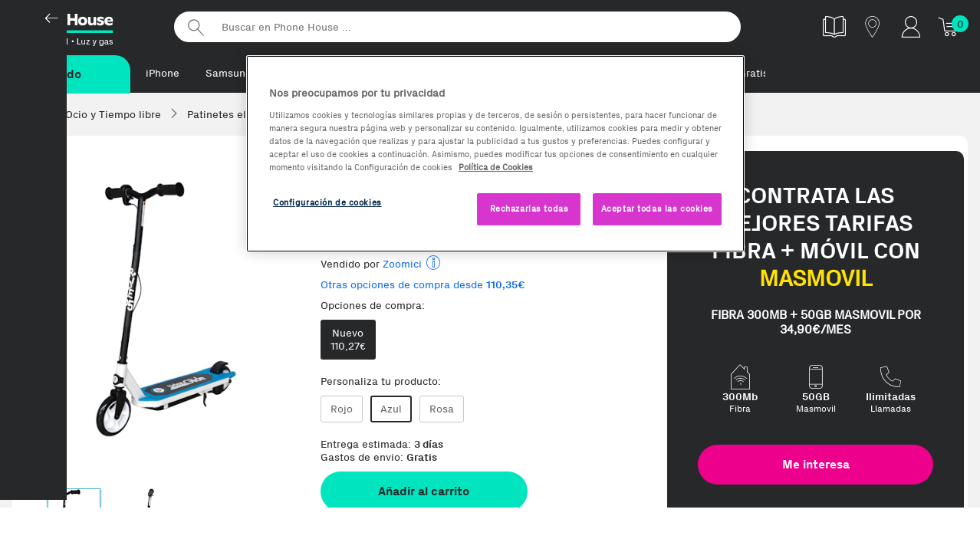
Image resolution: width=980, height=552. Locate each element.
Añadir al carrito (424, 492)
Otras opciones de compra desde (423, 286)
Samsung (229, 73)
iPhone (163, 73)
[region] (495, 154)
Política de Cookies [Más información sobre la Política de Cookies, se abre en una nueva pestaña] (496, 167)
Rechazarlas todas (529, 209)
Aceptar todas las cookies (657, 209)
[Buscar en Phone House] (457, 27)
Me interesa (816, 465)
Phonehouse (84, 26)
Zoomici (402, 265)
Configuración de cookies (327, 202)
